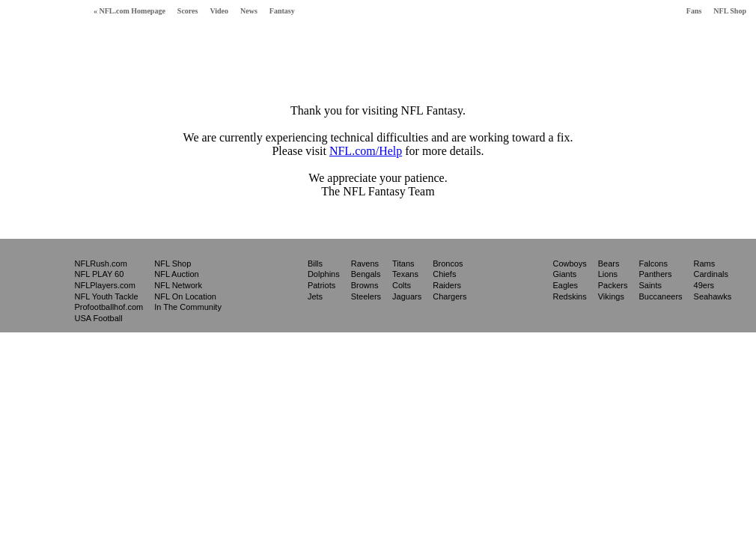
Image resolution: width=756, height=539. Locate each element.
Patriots (321, 285)
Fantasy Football (40, 43)
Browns (365, 285)
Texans (405, 274)
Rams (705, 264)
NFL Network (178, 285)
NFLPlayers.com (105, 285)
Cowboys (569, 264)
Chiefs (444, 274)
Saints (650, 285)
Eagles (565, 285)
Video (219, 11)
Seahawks (713, 296)
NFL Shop (730, 11)
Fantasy (282, 11)
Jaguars (407, 296)
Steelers (366, 296)
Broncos (448, 264)
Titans (403, 264)
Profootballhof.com (109, 307)
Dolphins (324, 274)
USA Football (99, 318)
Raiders (447, 285)
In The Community (188, 307)
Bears (609, 264)
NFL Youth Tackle (107, 296)
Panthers (655, 274)
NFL (35, 285)
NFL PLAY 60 (100, 274)
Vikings (611, 296)
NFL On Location (185, 296)
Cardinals (711, 274)
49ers (704, 285)
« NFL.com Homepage (129, 11)
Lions (608, 274)
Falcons (653, 264)
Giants (564, 274)
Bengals (366, 274)
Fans (694, 11)
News (249, 11)
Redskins (569, 296)
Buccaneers (660, 296)
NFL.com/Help (366, 151)
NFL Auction (177, 274)
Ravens (365, 264)
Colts (402, 285)
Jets (315, 296)
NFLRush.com (101, 264)
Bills (315, 264)
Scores (188, 11)
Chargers (449, 296)
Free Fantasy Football (157, 46)
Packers (613, 285)
